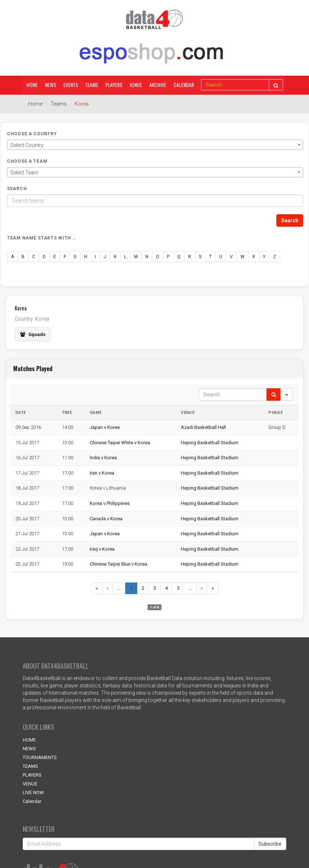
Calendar (184, 85)
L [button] (125, 257)
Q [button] (179, 257)
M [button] (136, 257)
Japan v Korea (105, 427)
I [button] (95, 257)
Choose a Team (27, 161)
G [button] (75, 257)
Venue (136, 85)
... (119, 588)
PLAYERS (32, 775)
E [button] (55, 257)
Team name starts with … (42, 238)
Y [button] (264, 257)
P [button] (168, 257)
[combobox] (155, 145)
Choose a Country (32, 134)
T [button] (210, 257)
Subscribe (270, 844)
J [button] (105, 257)
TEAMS (30, 766)
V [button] (231, 257)
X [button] (254, 257)
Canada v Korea (106, 519)
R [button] (190, 257)
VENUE (30, 784)
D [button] (44, 257)
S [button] (200, 257)
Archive (158, 85)
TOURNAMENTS (40, 757)
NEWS (29, 749)
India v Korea (103, 458)
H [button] (86, 257)
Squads (33, 334)
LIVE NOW (33, 792)
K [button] (115, 257)
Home (32, 85)
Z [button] (275, 257)
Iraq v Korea (102, 549)
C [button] (34, 257)
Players (114, 85)
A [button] (12, 257)
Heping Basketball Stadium (210, 443)
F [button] (65, 257)
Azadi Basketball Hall (203, 427)
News (51, 85)
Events (71, 85)
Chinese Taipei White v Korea (120, 443)
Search (17, 189)
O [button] (158, 257)
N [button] (147, 257)
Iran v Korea (102, 473)
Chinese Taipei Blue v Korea (118, 564)
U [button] (221, 257)
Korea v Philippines (110, 503)
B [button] (23, 257)
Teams (92, 85)
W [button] (243, 257)
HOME (29, 740)
